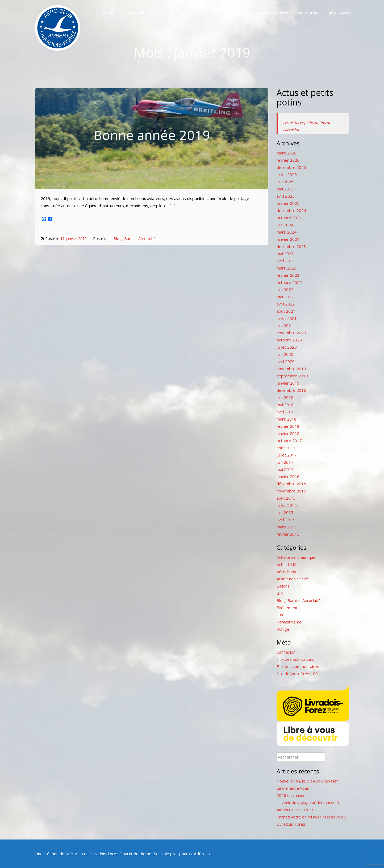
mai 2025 (285, 189)
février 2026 (288, 160)
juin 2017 (285, 462)
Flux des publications (295, 659)
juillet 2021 (287, 318)
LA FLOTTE (203, 13)
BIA (280, 593)
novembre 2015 (291, 491)
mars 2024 (287, 232)
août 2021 (286, 311)
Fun (280, 615)
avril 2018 (286, 412)
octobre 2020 (289, 340)
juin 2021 (285, 325)
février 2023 (288, 275)
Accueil (110, 13)
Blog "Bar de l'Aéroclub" (134, 239)
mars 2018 (287, 419)
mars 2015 (287, 527)
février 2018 (288, 426)
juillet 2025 (287, 174)
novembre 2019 (291, 369)
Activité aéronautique (296, 557)
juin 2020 (285, 354)
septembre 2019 (292, 376)
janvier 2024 (288, 239)
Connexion (286, 652)
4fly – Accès (340, 13)
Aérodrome (235, 13)
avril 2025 (286, 196)
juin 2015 (285, 512)
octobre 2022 (289, 282)
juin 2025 (285, 182)
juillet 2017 (287, 455)
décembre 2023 (291, 246)
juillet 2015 (287, 505)
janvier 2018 (288, 433)
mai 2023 (285, 254)
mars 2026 (287, 153)
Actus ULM (286, 564)
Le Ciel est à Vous (293, 788)
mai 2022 (285, 297)
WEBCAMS (308, 13)
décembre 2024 (291, 210)
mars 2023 (287, 268)
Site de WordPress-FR (297, 674)
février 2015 (288, 534)
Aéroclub (136, 13)
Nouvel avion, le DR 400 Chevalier (307, 781)
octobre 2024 (289, 218)
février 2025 (288, 203)
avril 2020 (286, 361)
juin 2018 (285, 397)
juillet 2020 (287, 347)
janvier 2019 (288, 383)
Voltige (283, 629)
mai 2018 (285, 405)
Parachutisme (289, 622)
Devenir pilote (169, 13)
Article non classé (292, 579)
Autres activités (273, 13)
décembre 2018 (291, 390)
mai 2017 (285, 469)
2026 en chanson (292, 795)
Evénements (288, 608)
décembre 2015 (291, 484)
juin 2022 (285, 290)
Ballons (283, 586)
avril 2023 (286, 261)
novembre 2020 (291, 333)
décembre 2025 (291, 167)
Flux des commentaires (298, 666)
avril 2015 (286, 520)
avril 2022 (286, 304)
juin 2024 (285, 225)
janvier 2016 (288, 476)
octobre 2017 (289, 441)
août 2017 (286, 448)
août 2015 (286, 498)
